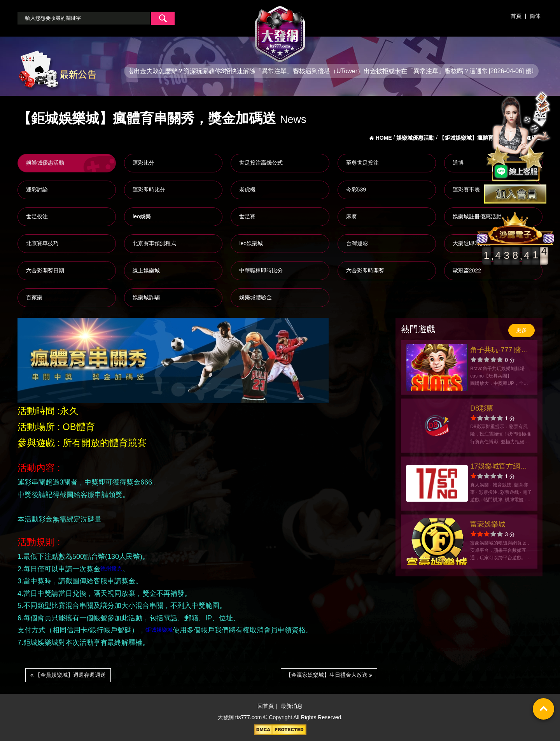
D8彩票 (482, 408)
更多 (521, 330)
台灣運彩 (357, 243)
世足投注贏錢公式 (261, 163)
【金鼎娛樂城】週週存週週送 (68, 675)
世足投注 (37, 216)
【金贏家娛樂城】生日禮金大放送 (329, 675)
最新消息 (292, 706)
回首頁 (266, 706)
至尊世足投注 (362, 163)
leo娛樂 (142, 216)
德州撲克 (111, 568)
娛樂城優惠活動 (45, 163)
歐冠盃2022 (467, 270)
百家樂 (34, 297)
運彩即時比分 (149, 190)
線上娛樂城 (146, 270)
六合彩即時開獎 (365, 270)
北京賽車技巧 (42, 243)
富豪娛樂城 (488, 524)
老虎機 (247, 190)
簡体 (535, 16)
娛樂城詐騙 (146, 297)
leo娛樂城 (251, 243)
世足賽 (247, 216)
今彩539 (356, 190)
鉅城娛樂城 (159, 630)
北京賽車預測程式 (154, 243)
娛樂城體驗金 (255, 297)
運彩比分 (143, 163)
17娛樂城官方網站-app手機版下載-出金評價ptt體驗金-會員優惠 (500, 467)
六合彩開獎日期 (45, 270)
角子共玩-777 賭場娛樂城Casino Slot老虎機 (499, 351)
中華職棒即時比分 (261, 270)
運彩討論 (37, 190)
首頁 (516, 16)
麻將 (352, 216)
